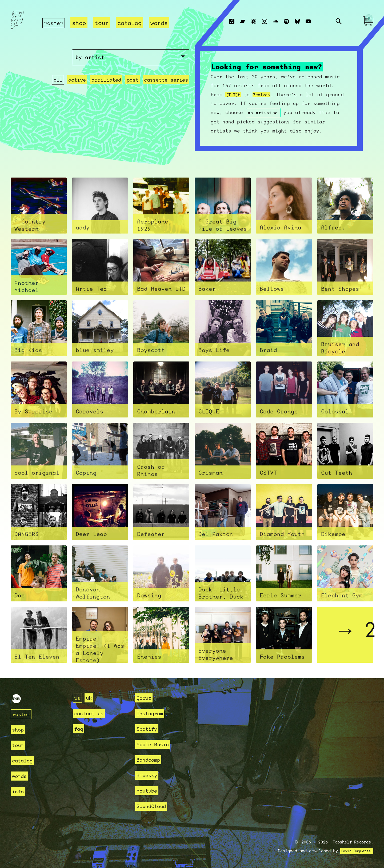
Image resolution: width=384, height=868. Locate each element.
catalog (131, 23)
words (161, 23)
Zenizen (267, 95)
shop (81, 23)
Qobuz (145, 698)
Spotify (149, 729)
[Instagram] (265, 22)
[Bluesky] (297, 22)
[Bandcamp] (243, 22)
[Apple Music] (232, 22)
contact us (91, 713)
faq (79, 729)
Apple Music (156, 744)
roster (54, 23)
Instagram (152, 713)
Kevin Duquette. (355, 851)
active (78, 92)
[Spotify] (286, 22)
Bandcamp (150, 760)
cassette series (166, 92)
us (78, 698)
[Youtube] (308, 22)
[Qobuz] (254, 22)
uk (90, 698)
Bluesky (149, 775)
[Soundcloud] (275, 22)
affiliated (107, 92)
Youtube (149, 791)
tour (103, 23)
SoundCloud (154, 806)
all (59, 92)
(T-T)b (235, 95)
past (133, 92)
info (19, 791)
